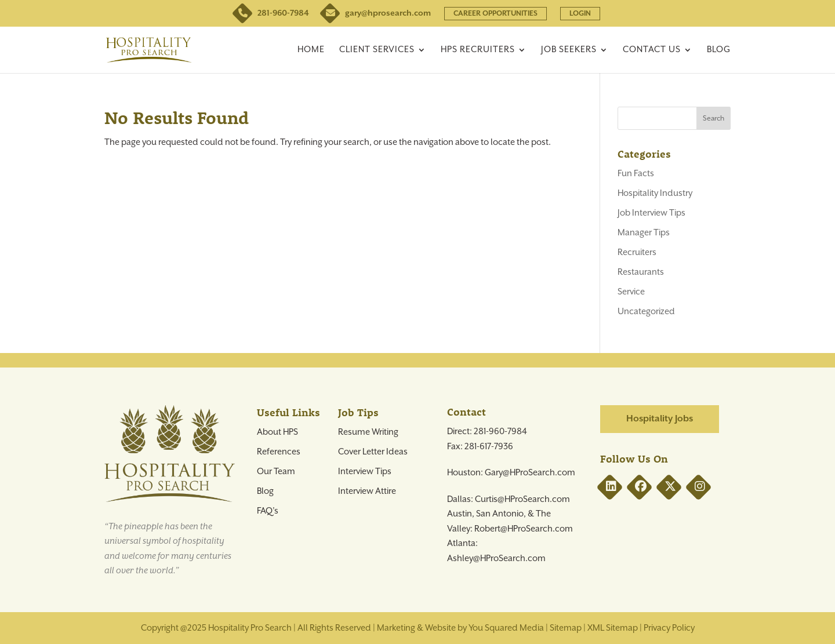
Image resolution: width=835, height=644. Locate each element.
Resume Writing (368, 432)
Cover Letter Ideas (373, 452)
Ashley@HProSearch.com (496, 559)
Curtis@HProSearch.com (522, 499)
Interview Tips (365, 472)
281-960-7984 (272, 13)
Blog (719, 50)
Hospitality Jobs (660, 419)
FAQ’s (268, 511)
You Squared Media (506, 628)
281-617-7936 (489, 447)
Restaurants (641, 272)
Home (311, 50)
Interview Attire (367, 491)
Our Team (276, 472)
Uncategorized (646, 312)
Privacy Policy (669, 628)
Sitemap (566, 628)
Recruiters (637, 252)
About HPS (277, 432)
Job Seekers (569, 50)
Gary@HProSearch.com (530, 473)
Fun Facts (636, 174)
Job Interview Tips (651, 213)
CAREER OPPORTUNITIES (495, 14)
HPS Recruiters (478, 50)
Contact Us (652, 50)
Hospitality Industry (655, 193)
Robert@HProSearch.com (524, 529)
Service (631, 292)
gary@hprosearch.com (377, 13)
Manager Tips (644, 233)
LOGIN (580, 14)
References (279, 452)
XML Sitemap (613, 628)
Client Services (377, 50)
